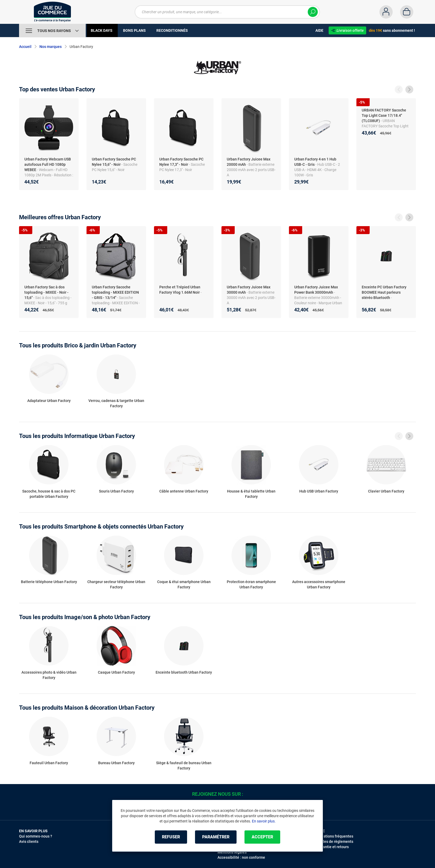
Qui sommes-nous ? (36, 836)
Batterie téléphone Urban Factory (49, 582)
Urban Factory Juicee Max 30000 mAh (249, 290)
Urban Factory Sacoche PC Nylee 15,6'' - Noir (114, 162)
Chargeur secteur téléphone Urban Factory (116, 584)
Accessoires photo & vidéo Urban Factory (49, 675)
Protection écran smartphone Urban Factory (251, 584)
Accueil (25, 47)
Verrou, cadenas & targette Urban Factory (116, 403)
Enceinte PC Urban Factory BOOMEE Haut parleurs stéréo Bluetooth (384, 292)
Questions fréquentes (335, 836)
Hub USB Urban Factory (319, 491)
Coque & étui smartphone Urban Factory (184, 584)
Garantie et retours (333, 847)
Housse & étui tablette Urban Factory (251, 494)
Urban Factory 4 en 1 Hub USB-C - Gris (315, 162)
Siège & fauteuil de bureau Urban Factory (184, 766)
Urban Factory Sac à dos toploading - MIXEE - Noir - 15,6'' (46, 292)
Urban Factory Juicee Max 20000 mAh (249, 162)
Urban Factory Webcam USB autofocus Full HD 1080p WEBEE (48, 164)
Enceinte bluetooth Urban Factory (184, 672)
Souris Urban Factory (116, 491)
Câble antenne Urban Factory (184, 491)
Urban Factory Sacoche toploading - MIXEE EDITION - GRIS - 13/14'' (115, 292)
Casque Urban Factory (116, 672)
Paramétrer (216, 837)
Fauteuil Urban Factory (49, 763)
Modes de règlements (335, 842)
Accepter (262, 837)
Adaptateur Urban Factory (49, 401)
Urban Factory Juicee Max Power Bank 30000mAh (316, 290)
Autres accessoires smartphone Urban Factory (319, 584)
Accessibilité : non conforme (241, 857)
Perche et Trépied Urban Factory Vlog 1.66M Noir (180, 290)
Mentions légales (232, 852)
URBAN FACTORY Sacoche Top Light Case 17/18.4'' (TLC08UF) (384, 115)
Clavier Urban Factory (386, 491)
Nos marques (51, 47)
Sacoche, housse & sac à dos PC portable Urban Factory (49, 494)
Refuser (171, 837)
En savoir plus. (264, 821)
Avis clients (29, 842)
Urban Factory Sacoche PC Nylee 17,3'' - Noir (181, 162)
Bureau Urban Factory (116, 763)
